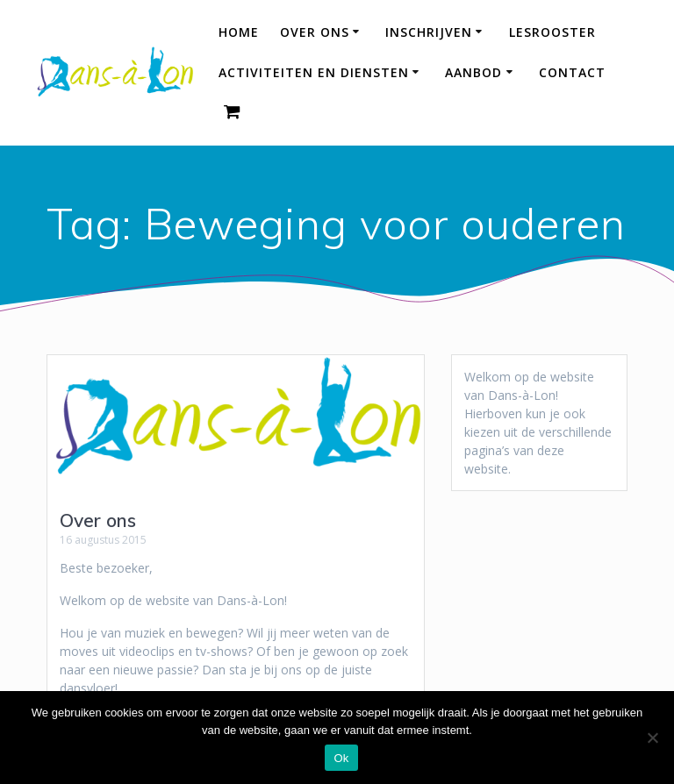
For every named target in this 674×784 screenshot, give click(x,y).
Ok (341, 758)
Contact (572, 72)
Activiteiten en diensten (314, 72)
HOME (239, 32)
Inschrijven (429, 32)
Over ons (315, 32)
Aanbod (473, 72)
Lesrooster (552, 32)
